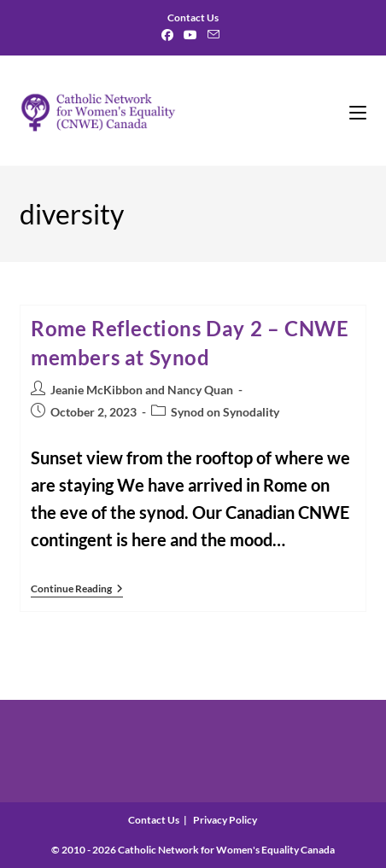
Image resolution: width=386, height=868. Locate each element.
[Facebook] (170, 35)
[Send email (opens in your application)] (213, 35)
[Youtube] (190, 35)
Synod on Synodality (225, 412)
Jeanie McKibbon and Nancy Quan (142, 390)
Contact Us (154, 820)
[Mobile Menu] (358, 111)
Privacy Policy (225, 820)
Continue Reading (77, 590)
